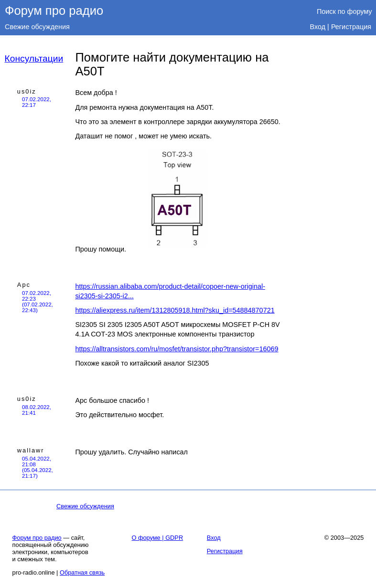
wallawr (31, 450)
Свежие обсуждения (37, 27)
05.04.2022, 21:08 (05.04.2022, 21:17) (38, 467)
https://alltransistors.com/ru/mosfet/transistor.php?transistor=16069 (177, 349)
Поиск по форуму (344, 11)
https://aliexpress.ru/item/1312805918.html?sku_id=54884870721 (175, 310)
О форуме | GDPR (157, 538)
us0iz (27, 91)
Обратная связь (82, 572)
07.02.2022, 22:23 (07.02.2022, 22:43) (38, 302)
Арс (24, 285)
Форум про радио (54, 10)
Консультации (34, 58)
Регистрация (351, 27)
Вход (318, 27)
